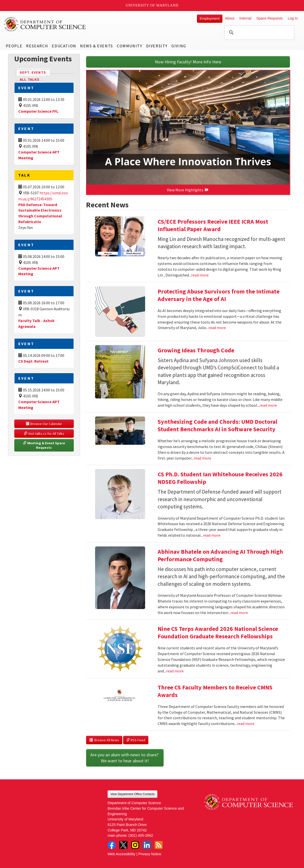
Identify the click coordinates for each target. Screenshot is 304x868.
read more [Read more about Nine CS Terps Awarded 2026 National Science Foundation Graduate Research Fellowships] (175, 671)
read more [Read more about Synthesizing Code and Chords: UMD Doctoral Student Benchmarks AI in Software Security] (202, 458)
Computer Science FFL (38, 111)
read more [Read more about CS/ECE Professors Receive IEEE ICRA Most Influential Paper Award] (200, 275)
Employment (210, 19)
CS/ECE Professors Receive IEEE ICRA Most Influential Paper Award (213, 225)
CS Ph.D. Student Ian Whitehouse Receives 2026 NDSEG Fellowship (220, 478)
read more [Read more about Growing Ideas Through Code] (268, 405)
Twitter (123, 845)
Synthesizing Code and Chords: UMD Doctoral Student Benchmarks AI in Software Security (217, 425)
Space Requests (269, 18)
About (230, 18)
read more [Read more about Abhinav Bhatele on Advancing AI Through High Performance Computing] (239, 613)
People (14, 46)
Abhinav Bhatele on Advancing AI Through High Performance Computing (220, 555)
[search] (258, 33)
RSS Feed (136, 740)
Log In (293, 18)
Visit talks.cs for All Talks (44, 433)
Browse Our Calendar (44, 424)
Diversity (157, 46)
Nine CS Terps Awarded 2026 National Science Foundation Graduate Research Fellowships (218, 632)
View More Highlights (188, 190)
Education (64, 46)
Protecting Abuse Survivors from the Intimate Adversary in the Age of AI (219, 295)
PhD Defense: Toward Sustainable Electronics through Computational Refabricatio (40, 213)
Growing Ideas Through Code (196, 350)
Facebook (112, 845)
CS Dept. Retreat (33, 361)
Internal (245, 18)
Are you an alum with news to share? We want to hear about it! (125, 758)
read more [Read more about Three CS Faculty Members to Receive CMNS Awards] (246, 724)
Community (129, 46)
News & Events (97, 46)
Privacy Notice (150, 854)
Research (37, 46)
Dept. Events (35, 72)
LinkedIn (147, 845)
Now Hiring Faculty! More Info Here (188, 62)
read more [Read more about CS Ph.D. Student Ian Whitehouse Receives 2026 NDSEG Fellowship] (212, 535)
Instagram (135, 845)
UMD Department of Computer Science (45, 24)
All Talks (30, 79)
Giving (179, 46)
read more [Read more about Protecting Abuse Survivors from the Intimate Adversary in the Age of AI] (217, 328)
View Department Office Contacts (132, 794)
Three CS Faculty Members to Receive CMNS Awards (215, 691)
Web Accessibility (121, 854)
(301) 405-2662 (141, 835)
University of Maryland (152, 5)
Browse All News (104, 740)
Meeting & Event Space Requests (44, 445)
